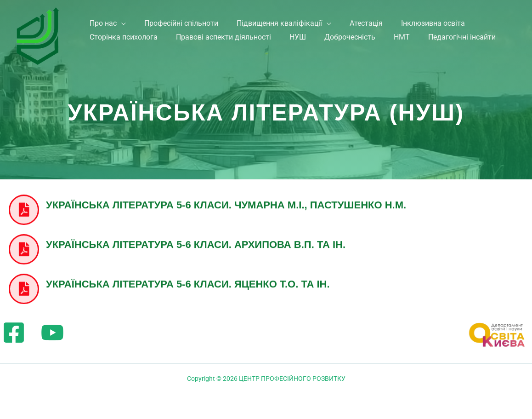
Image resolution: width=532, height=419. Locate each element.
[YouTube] (52, 333)
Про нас (101, 20)
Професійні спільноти (182, 20)
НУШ (301, 44)
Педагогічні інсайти (474, 44)
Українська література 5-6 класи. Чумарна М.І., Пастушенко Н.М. (226, 203)
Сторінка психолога (122, 44)
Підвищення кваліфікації (283, 20)
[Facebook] (14, 333)
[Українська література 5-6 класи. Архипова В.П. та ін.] (24, 247)
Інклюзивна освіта (442, 20)
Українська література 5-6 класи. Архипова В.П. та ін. (196, 242)
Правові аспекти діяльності (224, 44)
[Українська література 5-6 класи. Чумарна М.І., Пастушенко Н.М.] (24, 208)
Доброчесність (356, 44)
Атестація (373, 20)
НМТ (411, 44)
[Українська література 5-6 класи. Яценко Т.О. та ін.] (24, 287)
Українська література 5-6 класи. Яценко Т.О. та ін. (188, 282)
